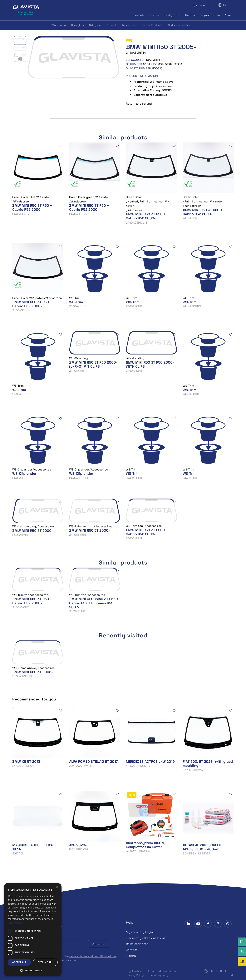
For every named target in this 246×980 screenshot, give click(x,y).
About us (189, 15)
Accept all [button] (19, 962)
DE (222, 971)
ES (216, 971)
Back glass (77, 25)
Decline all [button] (45, 962)
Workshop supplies (179, 25)
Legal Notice (134, 971)
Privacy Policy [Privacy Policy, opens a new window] (15, 923)
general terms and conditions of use (93, 956)
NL (232, 975)
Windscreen (59, 25)
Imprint (131, 955)
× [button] (57, 887)
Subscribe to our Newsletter (37, 927)
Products (139, 15)
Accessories (129, 25)
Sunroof (111, 25)
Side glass (95, 25)
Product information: (142, 76)
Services (154, 15)
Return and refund (139, 104)
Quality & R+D (172, 15)
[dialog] (33, 930)
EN (211, 971)
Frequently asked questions (146, 938)
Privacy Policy (135, 975)
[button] (33, 970)
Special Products (152, 25)
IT (231, 971)
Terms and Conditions (162, 971)
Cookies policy (159, 975)
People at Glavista (210, 15)
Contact (132, 950)
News (228, 15)
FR (227, 971)
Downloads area (137, 944)
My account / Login (139, 932)
